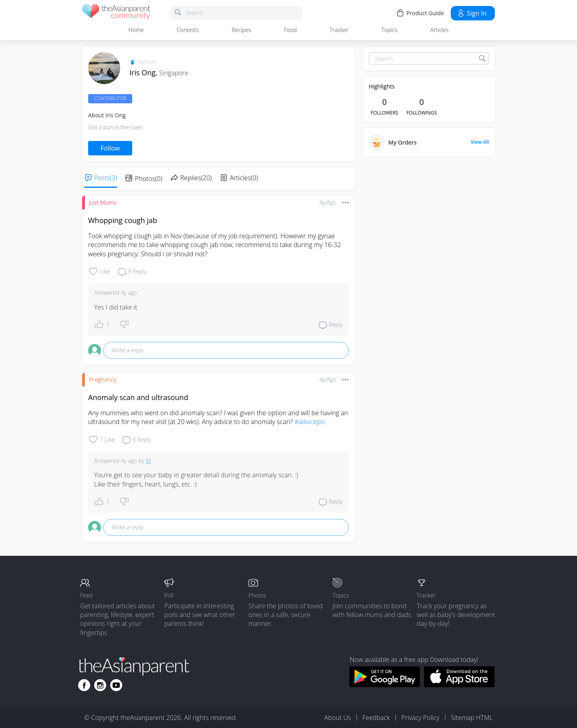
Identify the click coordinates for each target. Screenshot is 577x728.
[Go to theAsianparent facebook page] (84, 685)
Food (291, 30)
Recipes (241, 30)
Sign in (472, 13)
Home (136, 30)
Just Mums (103, 202)
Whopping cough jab (123, 220)
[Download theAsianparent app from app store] (459, 685)
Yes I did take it (116, 307)
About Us (337, 718)
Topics (389, 30)
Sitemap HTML (472, 718)
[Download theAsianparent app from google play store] (384, 685)
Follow (110, 148)
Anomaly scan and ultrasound (138, 397)
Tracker (339, 30)
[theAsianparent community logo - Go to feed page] (116, 13)
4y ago (328, 202)
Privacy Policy (421, 718)
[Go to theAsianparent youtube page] (116, 685)
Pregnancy (103, 379)
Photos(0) (149, 179)
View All (480, 142)
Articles (440, 30)
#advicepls (310, 422)
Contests (188, 30)
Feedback (376, 718)
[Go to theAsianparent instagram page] (100, 685)
